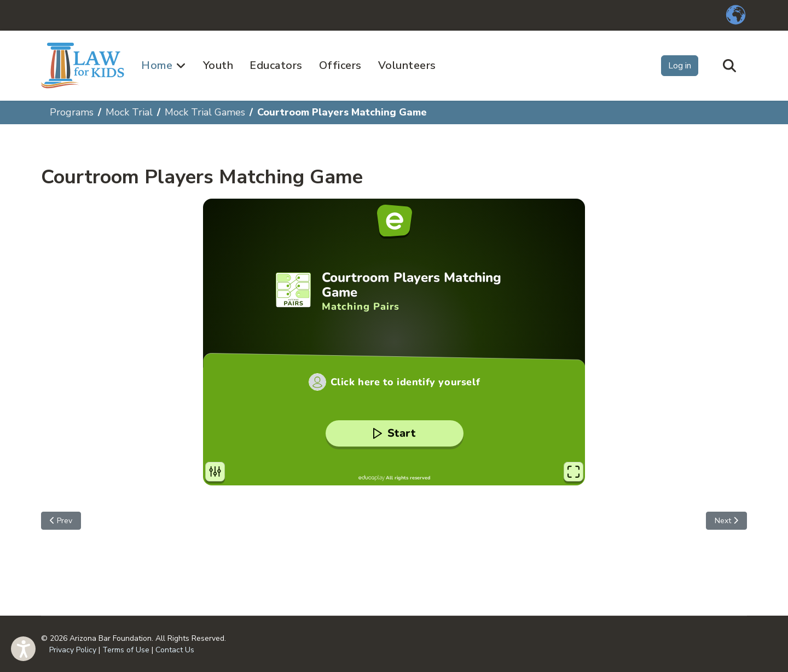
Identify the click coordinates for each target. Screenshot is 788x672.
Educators (276, 65)
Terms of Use (126, 650)
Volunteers (407, 65)
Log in (680, 66)
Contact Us (175, 650)
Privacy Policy (73, 650)
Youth (218, 65)
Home (157, 65)
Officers (340, 65)
